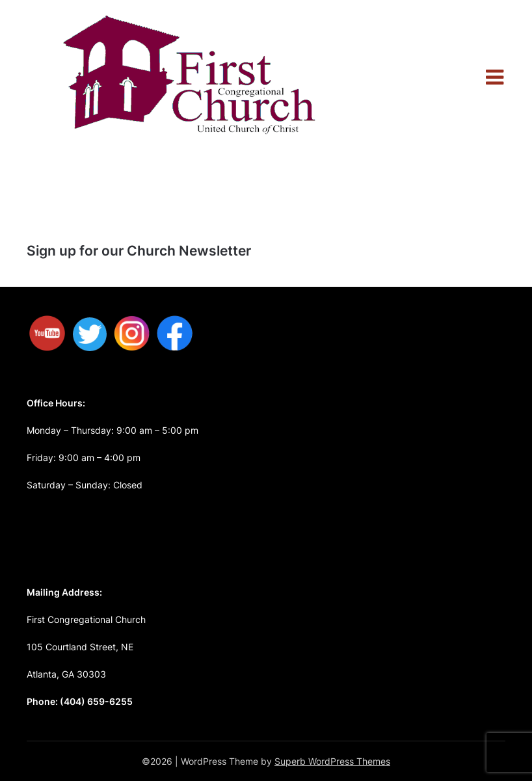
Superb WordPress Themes (332, 761)
